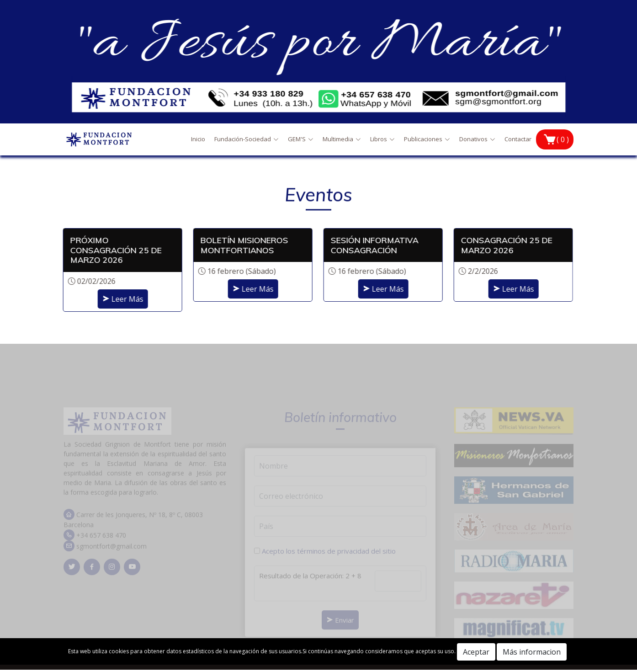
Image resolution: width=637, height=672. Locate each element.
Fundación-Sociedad (247, 139)
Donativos (477, 139)
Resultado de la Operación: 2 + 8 (310, 582)
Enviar (340, 627)
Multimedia (342, 139)
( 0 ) (563, 139)
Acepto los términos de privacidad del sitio (329, 558)
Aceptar (476, 652)
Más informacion (532, 652)
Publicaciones (427, 139)
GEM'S (301, 139)
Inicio (198, 139)
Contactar (518, 139)
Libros (382, 139)
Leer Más (118, 299)
